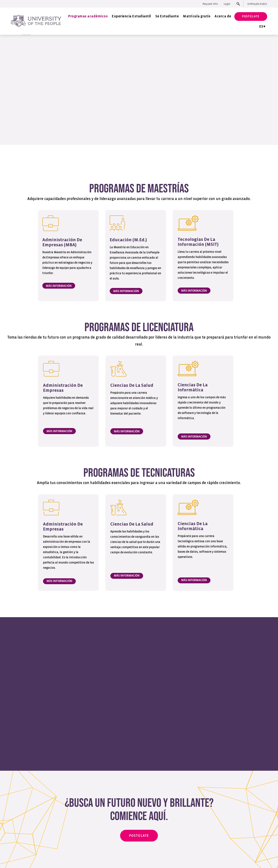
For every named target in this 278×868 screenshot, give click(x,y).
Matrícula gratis (197, 16)
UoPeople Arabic (257, 4)
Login (227, 4)
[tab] (187, 652)
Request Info (210, 4)
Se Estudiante (167, 16)
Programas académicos (88, 16)
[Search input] (239, 4)
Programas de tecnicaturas (192, 161)
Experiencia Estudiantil (132, 16)
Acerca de (223, 16)
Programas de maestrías (84, 161)
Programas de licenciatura (137, 161)
